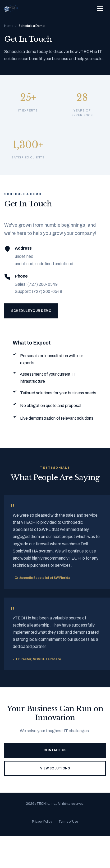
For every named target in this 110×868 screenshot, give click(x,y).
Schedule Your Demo (31, 311)
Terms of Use (68, 822)
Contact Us (55, 750)
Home (9, 26)
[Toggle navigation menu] (100, 8)
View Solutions (55, 768)
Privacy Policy (42, 822)
